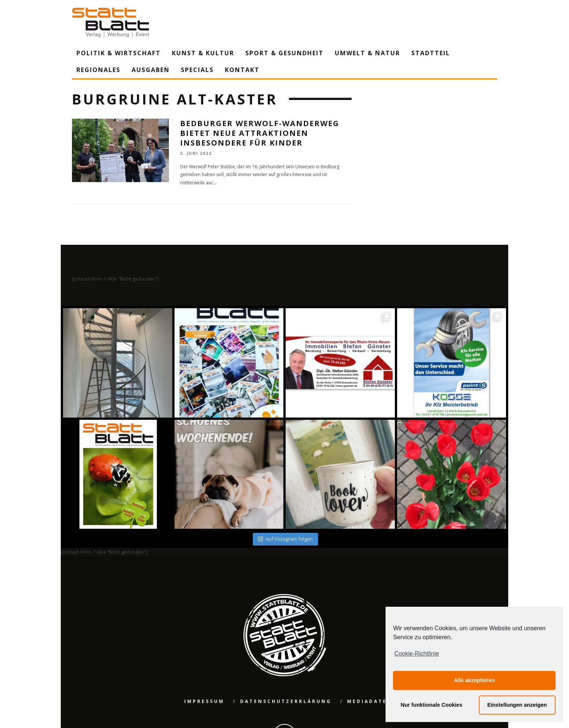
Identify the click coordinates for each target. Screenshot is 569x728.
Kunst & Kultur (203, 53)
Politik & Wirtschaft (119, 53)
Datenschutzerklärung (286, 701)
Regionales (98, 70)
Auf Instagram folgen (285, 539)
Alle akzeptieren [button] (474, 680)
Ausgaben (151, 70)
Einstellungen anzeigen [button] (517, 705)
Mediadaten (370, 701)
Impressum (204, 701)
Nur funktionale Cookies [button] (432, 705)
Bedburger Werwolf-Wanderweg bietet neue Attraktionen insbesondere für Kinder (260, 133)
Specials (197, 70)
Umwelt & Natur (367, 53)
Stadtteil (431, 53)
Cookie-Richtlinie (416, 654)
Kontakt (242, 70)
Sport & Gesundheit (284, 53)
